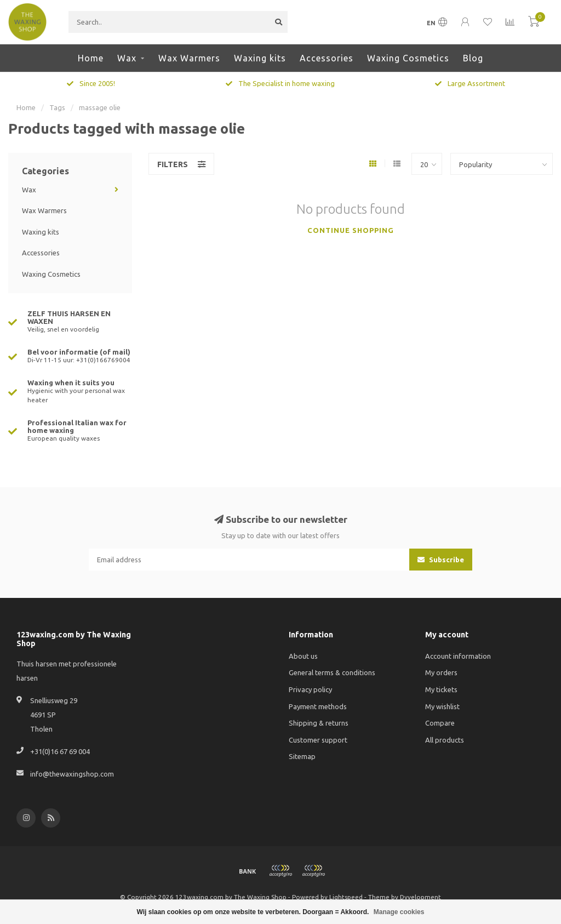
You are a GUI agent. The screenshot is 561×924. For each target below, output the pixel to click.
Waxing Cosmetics (408, 58)
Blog (473, 58)
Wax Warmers (189, 58)
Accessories (327, 58)
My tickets (441, 689)
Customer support (318, 740)
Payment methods (318, 706)
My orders (441, 672)
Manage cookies (399, 912)
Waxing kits (260, 58)
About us (303, 656)
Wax (127, 58)
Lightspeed (346, 897)
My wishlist (442, 706)
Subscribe (441, 560)
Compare (440, 723)
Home (91, 58)
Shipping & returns (319, 723)
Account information (458, 656)
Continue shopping (351, 230)
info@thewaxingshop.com (72, 774)
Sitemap (302, 756)
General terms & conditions (332, 672)
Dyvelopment (420, 897)
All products (445, 740)
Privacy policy (310, 689)
